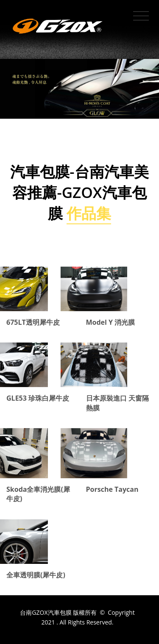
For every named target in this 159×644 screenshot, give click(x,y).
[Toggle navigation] (141, 16)
